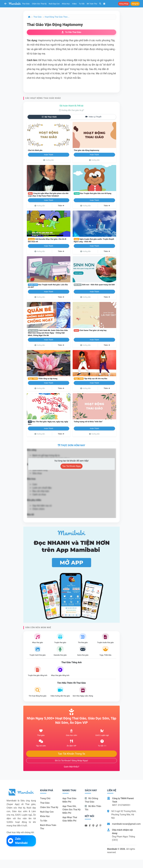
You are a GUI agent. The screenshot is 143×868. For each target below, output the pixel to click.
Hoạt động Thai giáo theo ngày (57, 17)
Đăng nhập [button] (124, 4)
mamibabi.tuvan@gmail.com (126, 824)
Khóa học (66, 4)
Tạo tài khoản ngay (72, 466)
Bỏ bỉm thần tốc (93, 808)
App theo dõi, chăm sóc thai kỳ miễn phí (71, 810)
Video (74, 4)
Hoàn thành (49, 155)
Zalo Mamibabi (18, 841)
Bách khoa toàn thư (48, 827)
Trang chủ (45, 798)
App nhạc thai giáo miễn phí (70, 819)
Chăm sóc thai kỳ (39, 4)
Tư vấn (82, 4)
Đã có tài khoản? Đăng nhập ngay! (72, 761)
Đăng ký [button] (135, 4)
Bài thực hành (49, 117)
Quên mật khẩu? (71, 767)
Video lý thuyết (93, 117)
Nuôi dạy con (54, 4)
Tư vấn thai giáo (71, 32)
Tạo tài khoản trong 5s (71, 754)
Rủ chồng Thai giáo (91, 800)
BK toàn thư (92, 4)
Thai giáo (26, 4)
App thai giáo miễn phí (69, 800)
